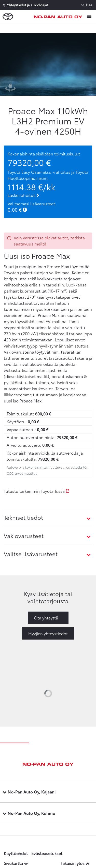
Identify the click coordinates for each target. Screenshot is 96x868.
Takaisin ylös (75, 863)
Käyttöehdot (16, 853)
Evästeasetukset (47, 853)
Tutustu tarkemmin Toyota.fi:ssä (37, 491)
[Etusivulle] (59, 17)
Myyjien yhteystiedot (48, 633)
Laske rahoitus (23, 195)
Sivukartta (16, 863)
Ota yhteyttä (46, 618)
